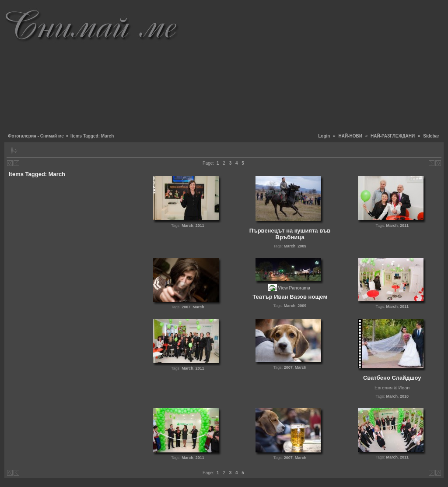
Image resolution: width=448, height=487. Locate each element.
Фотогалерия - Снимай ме (36, 136)
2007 (186, 307)
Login (324, 136)
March (187, 226)
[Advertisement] (314, 66)
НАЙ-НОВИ (350, 136)
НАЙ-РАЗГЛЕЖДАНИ (393, 136)
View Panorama (294, 288)
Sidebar (431, 136)
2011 (200, 226)
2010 (404, 396)
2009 (302, 246)
